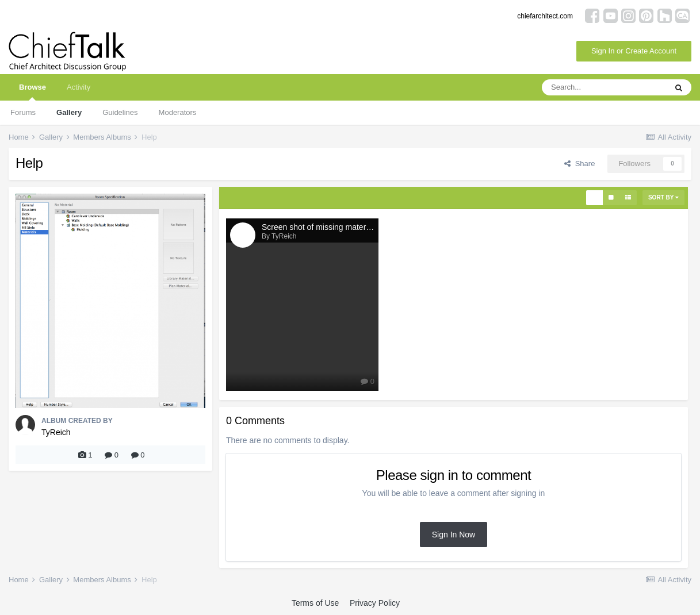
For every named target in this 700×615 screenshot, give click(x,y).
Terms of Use (315, 603)
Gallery (69, 112)
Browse (32, 92)
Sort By (663, 197)
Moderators (178, 112)
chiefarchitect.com (545, 16)
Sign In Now (454, 535)
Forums (23, 112)
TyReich (56, 432)
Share (579, 164)
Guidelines (120, 112)
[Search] (604, 87)
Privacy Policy (375, 603)
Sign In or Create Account (634, 51)
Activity (79, 87)
